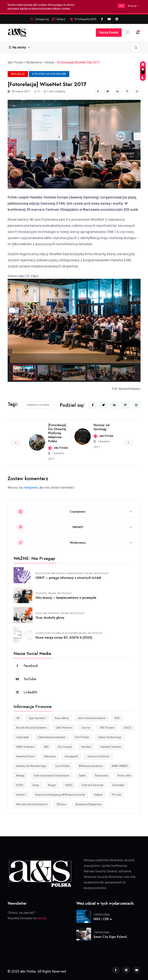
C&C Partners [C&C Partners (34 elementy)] (64, 728)
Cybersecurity (75, 573)
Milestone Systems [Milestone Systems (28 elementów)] (91, 766)
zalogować (31, 488)
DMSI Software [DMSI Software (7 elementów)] (25, 747)
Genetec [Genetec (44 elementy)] (86, 747)
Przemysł (42, 593)
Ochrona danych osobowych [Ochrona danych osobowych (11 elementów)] (52, 776)
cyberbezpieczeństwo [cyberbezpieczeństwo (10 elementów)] (52, 737)
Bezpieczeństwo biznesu (51, 573)
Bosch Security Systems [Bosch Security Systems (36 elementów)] (31, 728)
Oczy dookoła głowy (50, 618)
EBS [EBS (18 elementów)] (46, 747)
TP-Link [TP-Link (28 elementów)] (116, 795)
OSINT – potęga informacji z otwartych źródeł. (69, 578)
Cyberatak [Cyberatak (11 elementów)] (22, 737)
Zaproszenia (102, 915)
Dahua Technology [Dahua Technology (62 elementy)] (110, 737)
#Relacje (18, 74)
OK (121, 6)
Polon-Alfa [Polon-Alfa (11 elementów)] (124, 776)
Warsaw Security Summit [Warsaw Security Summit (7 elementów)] (32, 804)
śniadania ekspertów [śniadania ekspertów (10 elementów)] (88, 804)
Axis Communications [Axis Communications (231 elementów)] (92, 718)
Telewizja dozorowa (65, 633)
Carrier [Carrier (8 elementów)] (86, 728)
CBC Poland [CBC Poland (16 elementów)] (107, 728)
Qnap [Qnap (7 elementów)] (36, 785)
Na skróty (18, 47)
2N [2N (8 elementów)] (18, 718)
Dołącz (61, 19)
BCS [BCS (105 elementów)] (117, 718)
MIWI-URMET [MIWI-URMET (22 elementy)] (120, 766)
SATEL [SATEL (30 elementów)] (69, 785)
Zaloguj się (42, 19)
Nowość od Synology (101, 427)
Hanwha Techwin (38, 405)
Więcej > (133, 6)
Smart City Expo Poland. (110, 937)
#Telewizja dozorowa (49, 74)
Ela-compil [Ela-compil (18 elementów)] (65, 747)
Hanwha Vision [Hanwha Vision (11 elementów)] (25, 756)
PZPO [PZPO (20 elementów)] (20, 785)
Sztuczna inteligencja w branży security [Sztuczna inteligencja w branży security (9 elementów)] (60, 795)
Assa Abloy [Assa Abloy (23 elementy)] (62, 718)
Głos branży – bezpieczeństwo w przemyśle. (66, 598)
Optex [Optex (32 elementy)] (82, 776)
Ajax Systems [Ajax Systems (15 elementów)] (37, 718)
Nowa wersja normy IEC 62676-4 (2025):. (64, 638)
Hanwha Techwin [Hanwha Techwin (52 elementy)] (111, 747)
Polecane (41, 613)
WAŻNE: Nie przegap (97, 573)
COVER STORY (43, 633)
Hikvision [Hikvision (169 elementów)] (50, 756)
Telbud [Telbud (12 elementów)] (98, 795)
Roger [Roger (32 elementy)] (52, 785)
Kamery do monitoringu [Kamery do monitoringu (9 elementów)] (31, 766)
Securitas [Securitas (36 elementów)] (118, 785)
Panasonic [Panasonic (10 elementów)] (102, 776)
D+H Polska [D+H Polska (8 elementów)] (82, 737)
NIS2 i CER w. (103, 919)
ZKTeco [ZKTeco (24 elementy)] (61, 804)
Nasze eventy (109, 32)
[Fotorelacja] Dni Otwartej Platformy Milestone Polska (57, 433)
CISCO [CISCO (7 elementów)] (127, 728)
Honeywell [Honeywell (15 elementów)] (71, 756)
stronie (42, 918)
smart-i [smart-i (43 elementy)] (21, 795)
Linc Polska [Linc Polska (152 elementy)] (62, 766)
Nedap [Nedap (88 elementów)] (20, 776)
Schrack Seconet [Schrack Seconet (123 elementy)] (93, 785)
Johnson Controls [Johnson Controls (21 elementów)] (98, 756)
